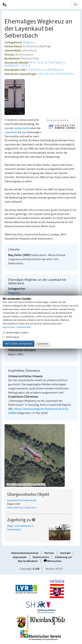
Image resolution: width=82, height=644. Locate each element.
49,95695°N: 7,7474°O (17, 66)
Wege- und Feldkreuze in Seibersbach (20, 528)
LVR (37, 569)
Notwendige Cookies (16, 333)
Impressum (20, 557)
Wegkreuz (29, 42)
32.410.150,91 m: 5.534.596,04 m (44, 70)
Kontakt (65, 553)
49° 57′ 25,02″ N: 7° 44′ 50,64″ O (47, 63)
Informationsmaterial (25, 553)
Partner (49, 553)
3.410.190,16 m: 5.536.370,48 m (55, 74)
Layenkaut (11, 132)
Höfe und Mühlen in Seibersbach (22, 508)
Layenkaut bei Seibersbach (22, 500)
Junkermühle (22, 128)
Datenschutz (41, 557)
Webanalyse (11, 337)
